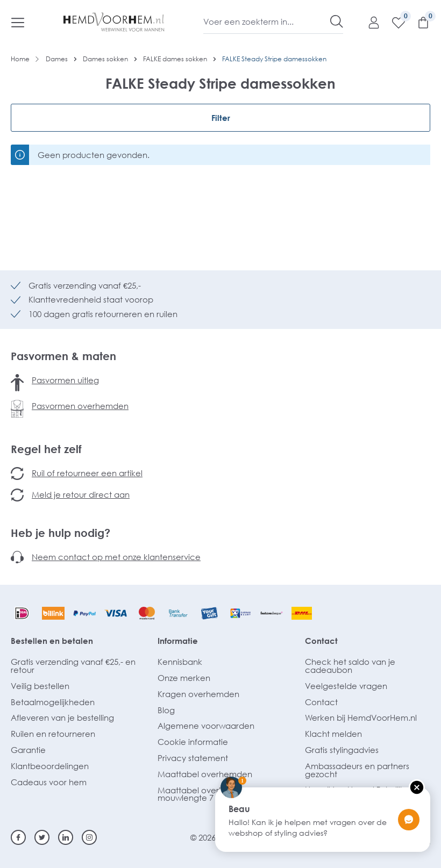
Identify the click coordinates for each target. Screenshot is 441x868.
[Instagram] (89, 837)
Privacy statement (193, 758)
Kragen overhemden (198, 694)
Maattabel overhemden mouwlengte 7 (205, 794)
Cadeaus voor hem (49, 782)
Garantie (28, 750)
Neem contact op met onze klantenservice (116, 557)
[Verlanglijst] (393, 22)
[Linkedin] (66, 837)
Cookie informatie (193, 742)
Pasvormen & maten (63, 356)
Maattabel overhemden (205, 774)
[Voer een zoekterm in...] (267, 21)
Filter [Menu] (221, 118)
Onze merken (184, 678)
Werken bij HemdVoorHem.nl (361, 718)
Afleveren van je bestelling (62, 718)
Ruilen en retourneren (53, 734)
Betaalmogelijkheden (53, 702)
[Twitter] (42, 837)
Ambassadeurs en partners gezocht (357, 770)
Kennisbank (180, 662)
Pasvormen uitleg (65, 380)
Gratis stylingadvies (342, 750)
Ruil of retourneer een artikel (87, 473)
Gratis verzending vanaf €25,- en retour (73, 666)
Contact (321, 641)
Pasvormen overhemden (80, 406)
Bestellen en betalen (52, 641)
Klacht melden (333, 734)
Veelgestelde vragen (346, 686)
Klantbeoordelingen (50, 766)
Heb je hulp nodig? (61, 533)
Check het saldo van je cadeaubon (350, 666)
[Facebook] (18, 837)
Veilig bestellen (40, 686)
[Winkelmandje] (418, 22)
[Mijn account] (368, 22)
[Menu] (18, 22)
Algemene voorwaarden (206, 726)
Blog (166, 710)
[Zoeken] (337, 21)
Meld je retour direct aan (81, 494)
